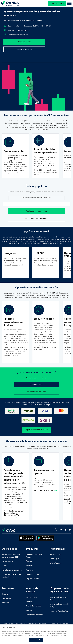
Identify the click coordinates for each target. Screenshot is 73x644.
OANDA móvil (56, 552)
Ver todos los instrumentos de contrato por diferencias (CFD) (16, 512)
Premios (29, 600)
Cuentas (5, 564)
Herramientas (7, 559)
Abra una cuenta (24, 42)
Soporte (5, 592)
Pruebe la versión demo (36, 390)
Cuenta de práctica (24, 49)
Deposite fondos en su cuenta (37, 428)
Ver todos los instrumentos (37, 211)
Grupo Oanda (32, 595)
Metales (29, 564)
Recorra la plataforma (45, 488)
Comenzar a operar (57, 4)
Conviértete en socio (34, 604)
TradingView (55, 557)
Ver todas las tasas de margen (36, 219)
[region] (36, 634)
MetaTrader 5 (56, 561)
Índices (29, 559)
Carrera (29, 608)
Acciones (30, 568)
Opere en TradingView (59, 609)
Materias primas (33, 572)
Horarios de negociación (12, 568)
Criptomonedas (32, 577)
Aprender (6, 601)
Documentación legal (35, 613)
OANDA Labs (7, 596)
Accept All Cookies (36, 640)
